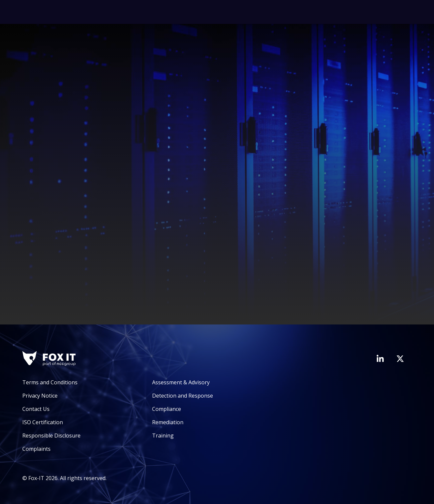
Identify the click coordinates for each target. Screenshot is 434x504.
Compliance (167, 409)
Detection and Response (183, 396)
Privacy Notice (40, 396)
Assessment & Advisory (181, 382)
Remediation (168, 422)
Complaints (36, 449)
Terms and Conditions (50, 382)
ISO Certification (43, 422)
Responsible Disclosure (51, 436)
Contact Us (36, 409)
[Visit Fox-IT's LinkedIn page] (380, 358)
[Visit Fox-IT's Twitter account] (400, 359)
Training (163, 436)
